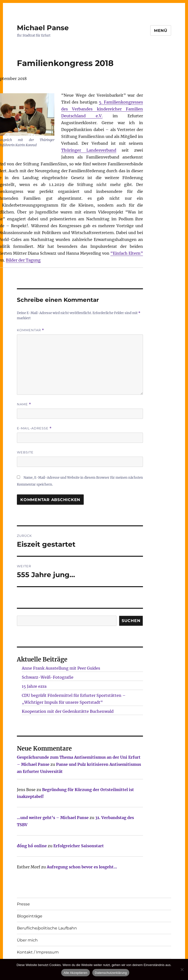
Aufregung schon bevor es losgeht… (82, 867)
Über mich (27, 940)
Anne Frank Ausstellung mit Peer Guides (61, 668)
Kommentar (30, 330)
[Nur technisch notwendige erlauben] (182, 969)
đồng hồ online (32, 846)
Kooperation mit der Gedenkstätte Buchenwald (68, 711)
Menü (161, 31)
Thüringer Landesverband (89, 150)
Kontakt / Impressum (38, 952)
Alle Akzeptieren (76, 973)
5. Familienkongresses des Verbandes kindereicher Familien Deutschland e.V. (102, 109)
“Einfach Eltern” (127, 253)
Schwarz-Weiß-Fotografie (48, 677)
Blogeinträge (30, 916)
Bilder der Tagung (23, 260)
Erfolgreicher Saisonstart (79, 846)
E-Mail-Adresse (34, 428)
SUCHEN (131, 621)
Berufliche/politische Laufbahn (47, 928)
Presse (23, 904)
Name (24, 404)
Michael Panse (43, 28)
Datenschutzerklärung (111, 973)
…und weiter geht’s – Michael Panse (53, 818)
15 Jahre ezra (34, 686)
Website (25, 452)
